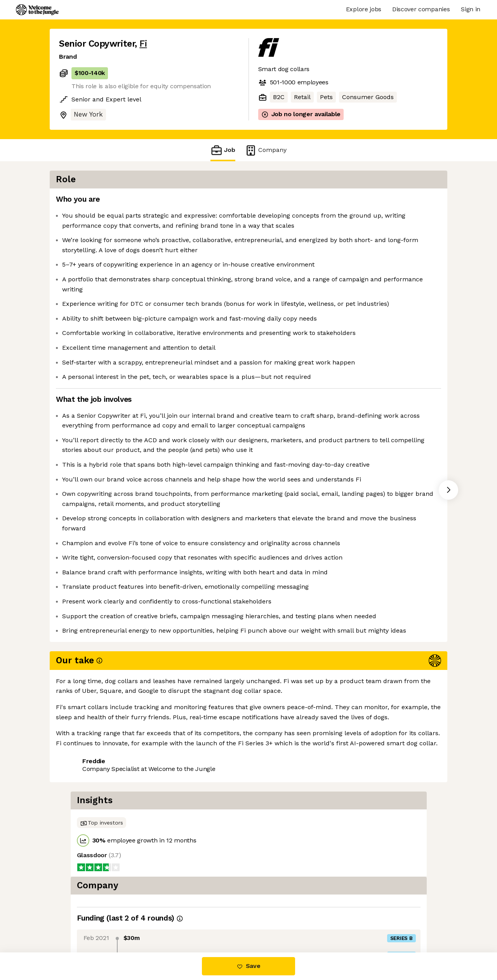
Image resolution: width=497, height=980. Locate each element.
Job (223, 150)
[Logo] (37, 10)
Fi (143, 44)
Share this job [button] (80, 920)
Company (266, 150)
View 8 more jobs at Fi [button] (148, 920)
